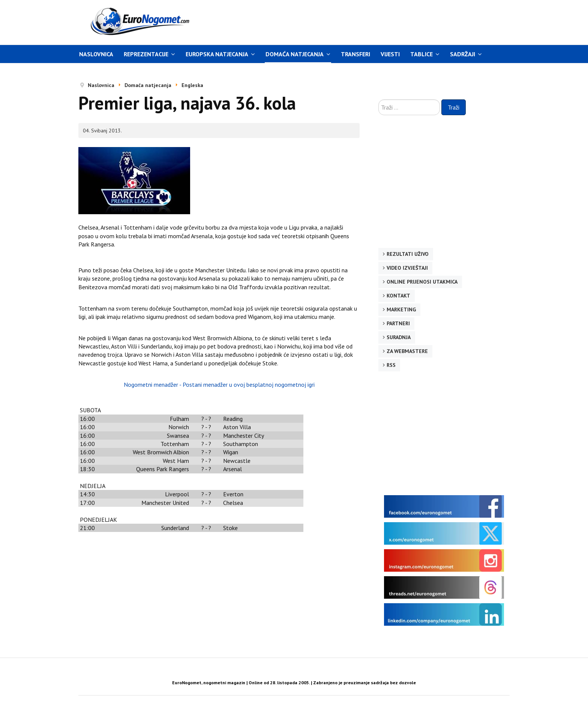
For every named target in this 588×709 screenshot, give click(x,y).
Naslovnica (96, 54)
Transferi (355, 54)
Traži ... (379, 100)
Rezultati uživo (408, 254)
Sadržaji (463, 54)
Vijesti (390, 54)
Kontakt (398, 296)
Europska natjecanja (217, 54)
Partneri (398, 323)
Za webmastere (407, 351)
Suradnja (399, 337)
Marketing (401, 309)
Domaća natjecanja (295, 54)
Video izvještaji (407, 268)
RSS (391, 365)
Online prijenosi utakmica (422, 282)
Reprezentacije (146, 54)
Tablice (421, 54)
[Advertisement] (365, 21)
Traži (454, 107)
